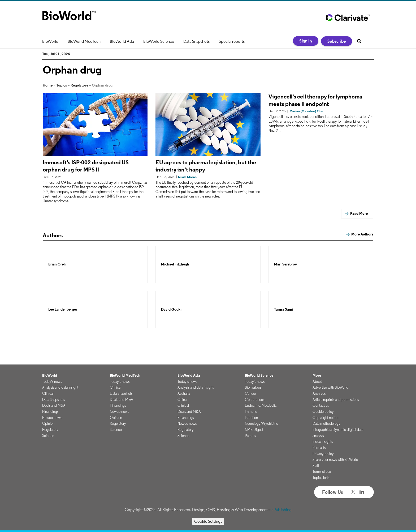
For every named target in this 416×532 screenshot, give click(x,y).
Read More (359, 213)
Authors (53, 235)
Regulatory (79, 85)
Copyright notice (325, 418)
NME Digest (254, 430)
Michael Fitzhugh (175, 264)
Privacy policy (323, 454)
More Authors (362, 234)
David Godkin (172, 309)
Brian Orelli (57, 264)
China (182, 400)
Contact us (321, 405)
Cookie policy (323, 411)
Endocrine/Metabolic (261, 405)
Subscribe (337, 41)
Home (48, 85)
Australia (184, 393)
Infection (251, 418)
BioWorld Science (159, 41)
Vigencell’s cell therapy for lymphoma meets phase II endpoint (315, 100)
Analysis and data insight (60, 387)
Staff (316, 466)
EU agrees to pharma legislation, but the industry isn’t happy (206, 166)
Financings (50, 411)
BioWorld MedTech (84, 41)
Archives (319, 393)
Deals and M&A (54, 405)
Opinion (48, 423)
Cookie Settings (208, 521)
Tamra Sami (284, 309)
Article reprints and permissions (336, 400)
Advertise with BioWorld (330, 387)
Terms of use (322, 471)
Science (48, 436)
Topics (62, 85)
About (317, 381)
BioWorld (50, 41)
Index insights (323, 441)
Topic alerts (321, 478)
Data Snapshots (196, 41)
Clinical (48, 393)
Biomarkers (253, 387)
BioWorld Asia (122, 41)
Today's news (52, 381)
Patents (250, 436)
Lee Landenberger (63, 309)
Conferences (255, 400)
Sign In (306, 41)
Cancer (250, 393)
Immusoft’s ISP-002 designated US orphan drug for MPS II (86, 166)
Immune (251, 411)
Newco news (52, 418)
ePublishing (281, 510)
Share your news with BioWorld (335, 460)
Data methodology (326, 423)
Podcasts (319, 448)
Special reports (232, 41)
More (317, 375)
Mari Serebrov (285, 264)
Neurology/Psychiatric (261, 423)
